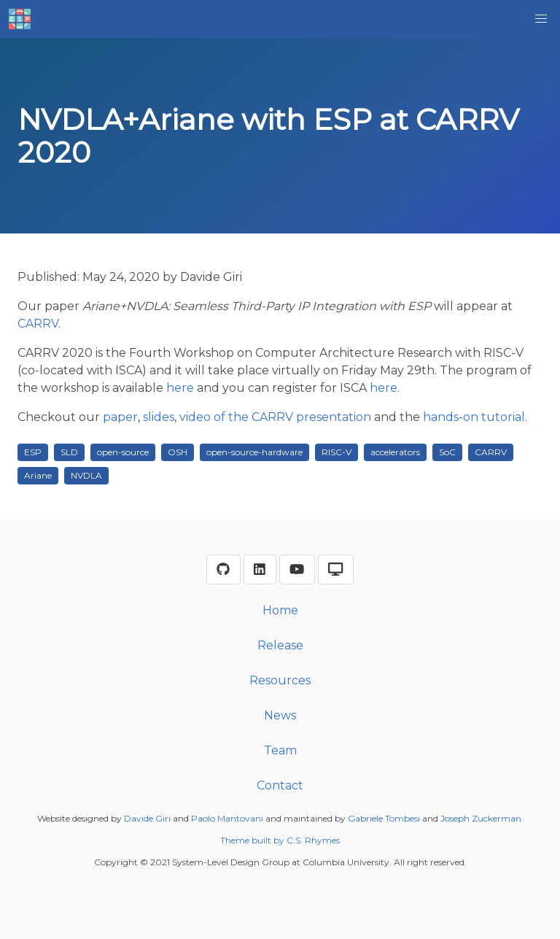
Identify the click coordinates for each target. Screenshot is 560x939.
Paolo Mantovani (227, 818)
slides (159, 417)
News (280, 715)
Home (280, 610)
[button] (541, 19)
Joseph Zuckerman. (482, 818)
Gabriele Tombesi (384, 818)
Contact (280, 785)
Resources (280, 680)
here (180, 388)
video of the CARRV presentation (275, 417)
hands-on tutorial (474, 417)
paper (120, 417)
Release (280, 645)
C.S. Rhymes (313, 840)
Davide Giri (147, 818)
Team (280, 750)
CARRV (38, 324)
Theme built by (253, 840)
